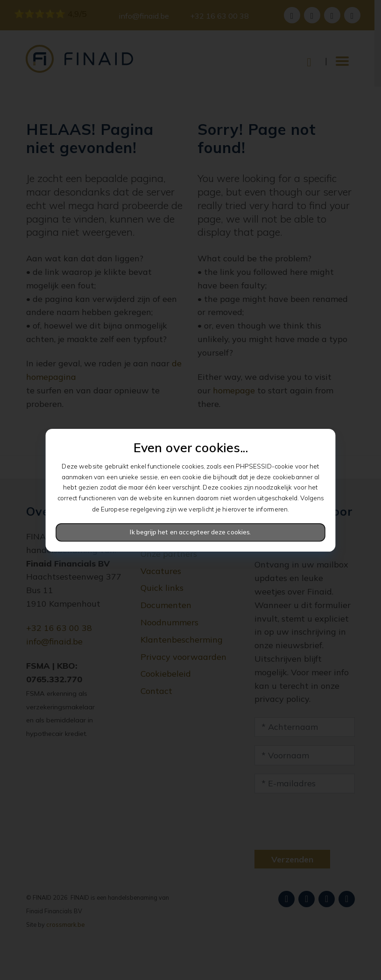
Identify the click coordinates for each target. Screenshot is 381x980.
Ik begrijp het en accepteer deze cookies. (190, 532)
